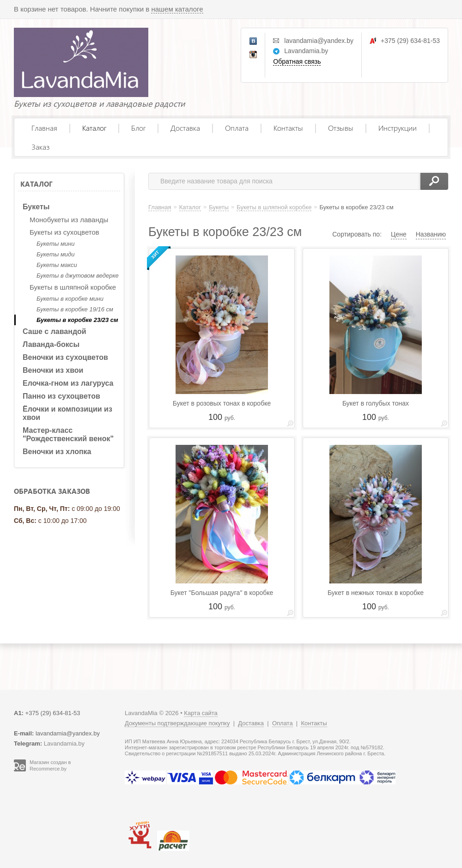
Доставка (185, 128)
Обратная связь (297, 61)
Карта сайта (201, 713)
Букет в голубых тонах (376, 403)
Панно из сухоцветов (61, 396)
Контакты (288, 128)
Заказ (40, 147)
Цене (399, 234)
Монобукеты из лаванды (69, 220)
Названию (431, 234)
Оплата (237, 128)
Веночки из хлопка (57, 452)
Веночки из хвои (53, 370)
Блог (138, 128)
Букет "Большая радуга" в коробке (222, 593)
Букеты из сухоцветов (64, 232)
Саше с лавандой (55, 331)
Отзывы (341, 128)
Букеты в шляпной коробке (73, 287)
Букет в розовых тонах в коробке (222, 403)
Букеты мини (55, 244)
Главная (44, 128)
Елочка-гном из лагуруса (68, 383)
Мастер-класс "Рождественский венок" (68, 434)
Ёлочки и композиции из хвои (67, 413)
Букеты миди (55, 254)
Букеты (36, 207)
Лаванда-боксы (51, 344)
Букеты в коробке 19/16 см (75, 309)
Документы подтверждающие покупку (177, 723)
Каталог (94, 128)
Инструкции (398, 128)
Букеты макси (57, 265)
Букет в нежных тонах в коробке (376, 593)
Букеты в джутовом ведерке (78, 276)
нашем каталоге (177, 9)
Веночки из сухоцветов (65, 357)
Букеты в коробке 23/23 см (77, 320)
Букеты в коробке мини (70, 299)
